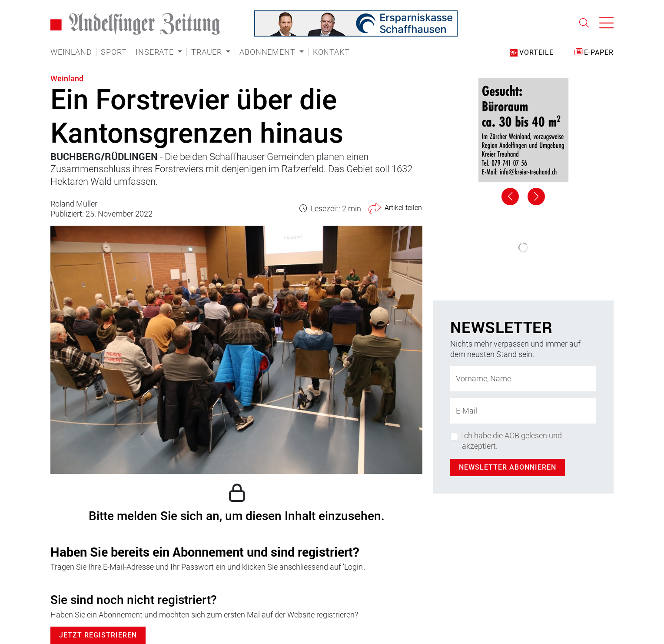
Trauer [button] (208, 52)
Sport (114, 52)
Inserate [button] (156, 52)
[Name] (523, 379)
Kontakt (331, 52)
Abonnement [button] (268, 52)
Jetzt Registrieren (98, 635)
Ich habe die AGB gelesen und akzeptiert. (512, 440)
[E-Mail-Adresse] (523, 411)
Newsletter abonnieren (508, 467)
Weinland (71, 52)
